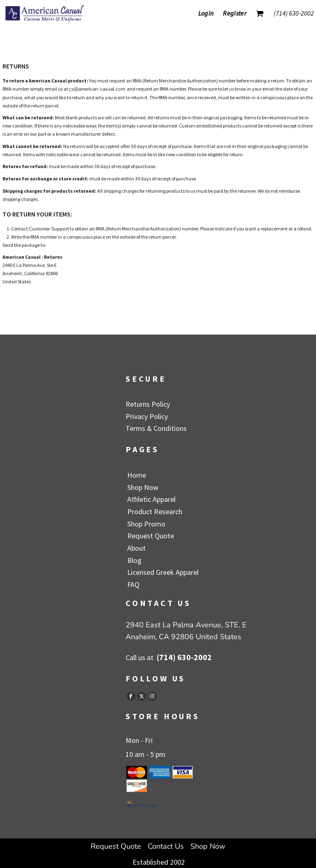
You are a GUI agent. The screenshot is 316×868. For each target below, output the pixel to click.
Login (206, 13)
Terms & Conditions (156, 428)
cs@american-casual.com (97, 89)
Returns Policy (148, 404)
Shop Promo (146, 524)
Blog (134, 560)
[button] (260, 13)
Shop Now (143, 487)
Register (235, 13)
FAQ (133, 584)
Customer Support (49, 229)
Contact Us (166, 846)
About (136, 548)
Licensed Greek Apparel (163, 572)
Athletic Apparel (151, 499)
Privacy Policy (147, 416)
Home (137, 475)
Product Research (155, 511)
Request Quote (151, 536)
